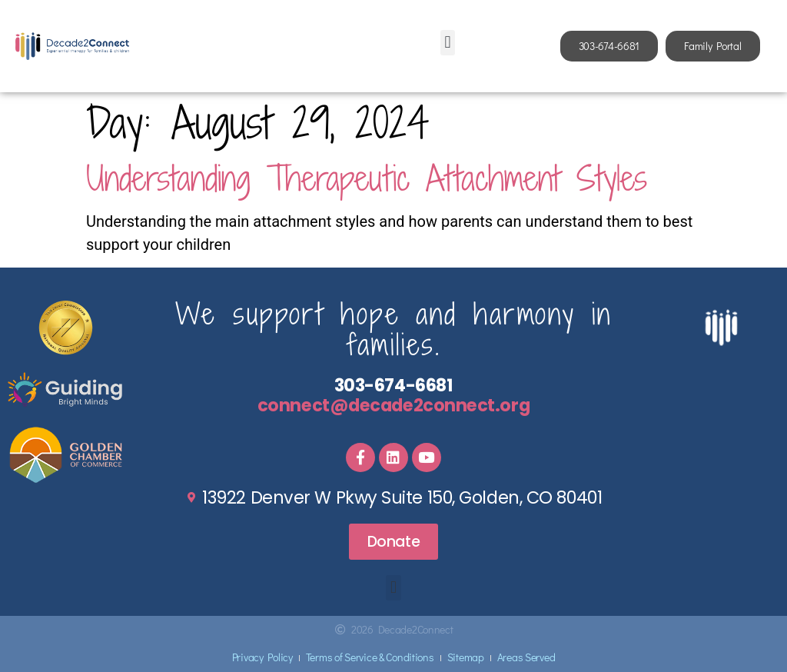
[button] (448, 43)
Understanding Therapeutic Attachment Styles (367, 178)
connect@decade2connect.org (393, 405)
